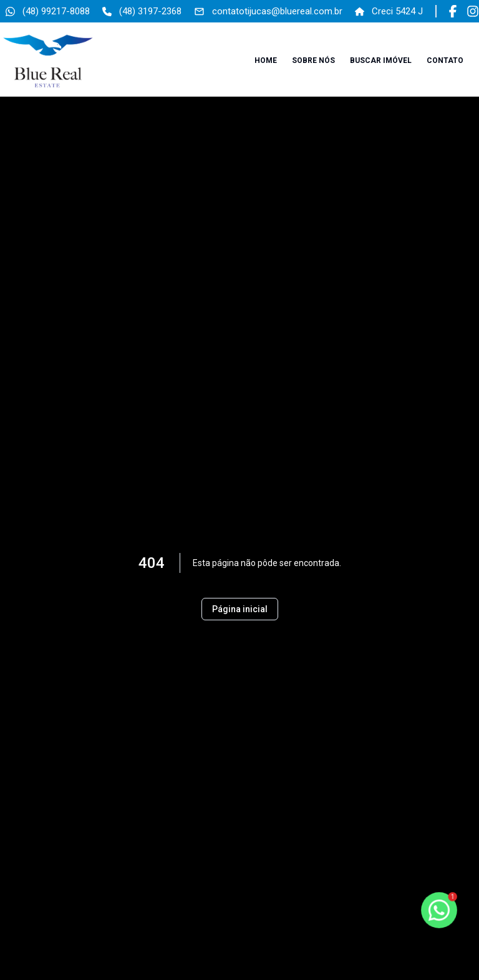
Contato (445, 60)
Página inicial (240, 609)
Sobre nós (313, 60)
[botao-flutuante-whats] (439, 910)
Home (266, 60)
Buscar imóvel (381, 60)
